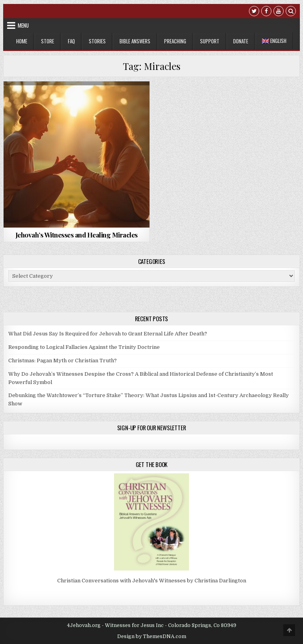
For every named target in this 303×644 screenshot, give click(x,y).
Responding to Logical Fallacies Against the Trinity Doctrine (84, 347)
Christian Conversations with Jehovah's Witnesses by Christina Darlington (152, 581)
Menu (23, 25)
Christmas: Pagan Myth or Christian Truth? (63, 361)
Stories (97, 41)
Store (48, 41)
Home (22, 41)
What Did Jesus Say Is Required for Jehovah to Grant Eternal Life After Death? (108, 334)
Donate (241, 41)
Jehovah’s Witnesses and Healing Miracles (77, 235)
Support (210, 41)
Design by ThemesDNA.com (152, 636)
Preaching (175, 41)
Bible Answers (135, 41)
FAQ (71, 41)
